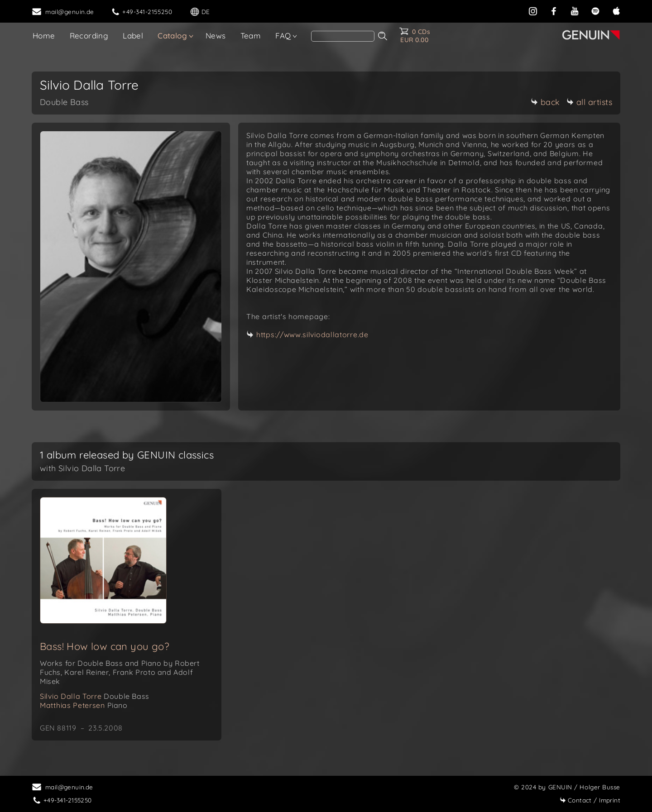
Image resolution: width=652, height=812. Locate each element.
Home (44, 36)
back (545, 102)
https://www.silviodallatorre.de (312, 334)
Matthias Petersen (84, 705)
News (216, 36)
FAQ (283, 36)
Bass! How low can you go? (105, 646)
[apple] (616, 10)
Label (133, 36)
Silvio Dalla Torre (95, 696)
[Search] (343, 36)
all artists (590, 102)
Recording (89, 36)
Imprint (590, 800)
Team (251, 36)
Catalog (172, 36)
